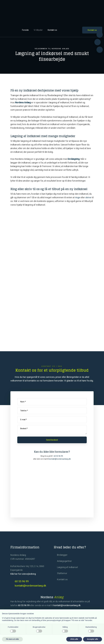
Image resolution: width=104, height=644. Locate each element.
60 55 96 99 (58, 456)
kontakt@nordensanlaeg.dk (67, 605)
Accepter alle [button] (93, 639)
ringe (78, 197)
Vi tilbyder (38, 30)
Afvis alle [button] (74, 639)
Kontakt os (52, 30)
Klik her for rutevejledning (23, 574)
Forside (25, 30)
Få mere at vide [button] (12, 639)
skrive (88, 197)
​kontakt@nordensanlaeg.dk (60, 459)
